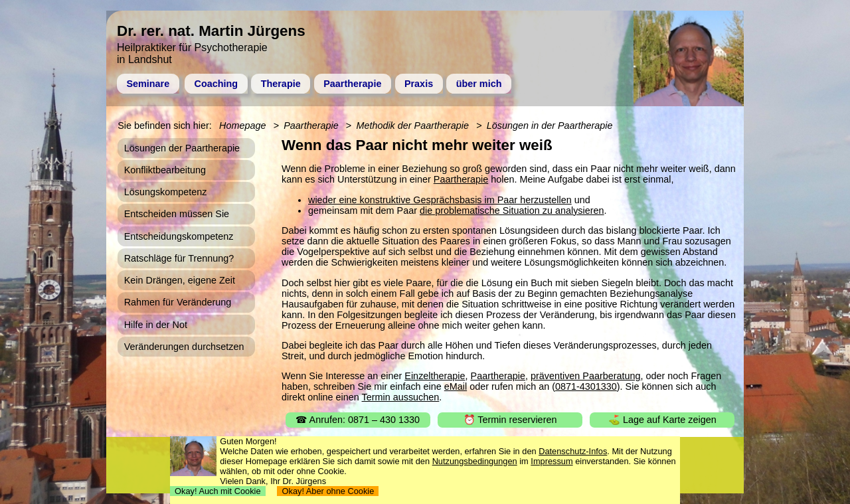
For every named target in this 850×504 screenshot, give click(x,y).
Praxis (419, 84)
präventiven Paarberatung (586, 376)
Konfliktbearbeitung (165, 170)
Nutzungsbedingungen (475, 461)
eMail (456, 386)
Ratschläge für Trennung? (179, 258)
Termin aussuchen (401, 397)
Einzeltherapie (435, 376)
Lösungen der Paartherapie (182, 148)
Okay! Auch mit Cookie (218, 491)
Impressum (552, 461)
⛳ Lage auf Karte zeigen (662, 420)
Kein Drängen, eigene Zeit (180, 280)
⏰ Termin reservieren (510, 420)
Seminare (148, 84)
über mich (479, 84)
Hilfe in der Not (156, 325)
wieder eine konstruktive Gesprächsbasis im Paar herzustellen (440, 200)
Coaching (216, 84)
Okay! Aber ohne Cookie (328, 491)
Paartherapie (352, 84)
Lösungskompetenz (166, 192)
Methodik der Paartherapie (412, 126)
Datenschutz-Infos (573, 451)
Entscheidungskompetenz (179, 236)
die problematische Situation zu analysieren (512, 210)
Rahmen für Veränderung (178, 302)
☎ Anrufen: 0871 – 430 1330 (358, 420)
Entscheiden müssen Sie (177, 214)
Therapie (281, 84)
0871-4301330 (586, 386)
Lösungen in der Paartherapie (550, 126)
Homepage (242, 126)
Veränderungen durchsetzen (184, 347)
